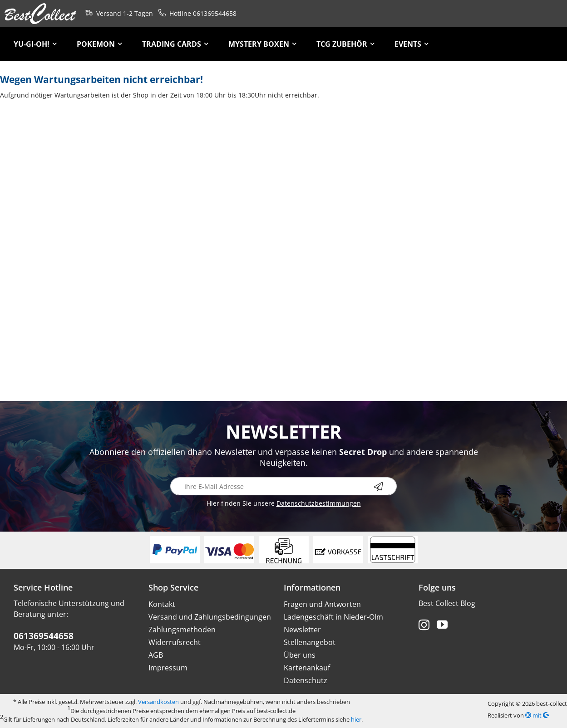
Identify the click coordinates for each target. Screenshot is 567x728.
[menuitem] (35, 44)
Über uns (300, 655)
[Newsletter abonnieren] (385, 486)
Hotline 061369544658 (196, 13)
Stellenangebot (310, 642)
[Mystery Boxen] (262, 44)
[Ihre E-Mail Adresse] (284, 486)
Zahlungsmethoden (182, 630)
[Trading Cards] (175, 44)
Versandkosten (158, 702)
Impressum (168, 668)
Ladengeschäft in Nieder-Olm (333, 617)
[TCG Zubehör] (345, 44)
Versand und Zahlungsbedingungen (210, 617)
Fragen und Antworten (322, 604)
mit (537, 715)
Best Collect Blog (447, 603)
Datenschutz (306, 680)
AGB (156, 655)
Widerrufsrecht (175, 642)
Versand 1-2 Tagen (117, 13)
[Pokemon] (99, 44)
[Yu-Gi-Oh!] (35, 44)
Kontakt (162, 604)
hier (356, 719)
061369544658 (44, 636)
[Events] (412, 44)
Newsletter (302, 630)
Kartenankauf (307, 668)
